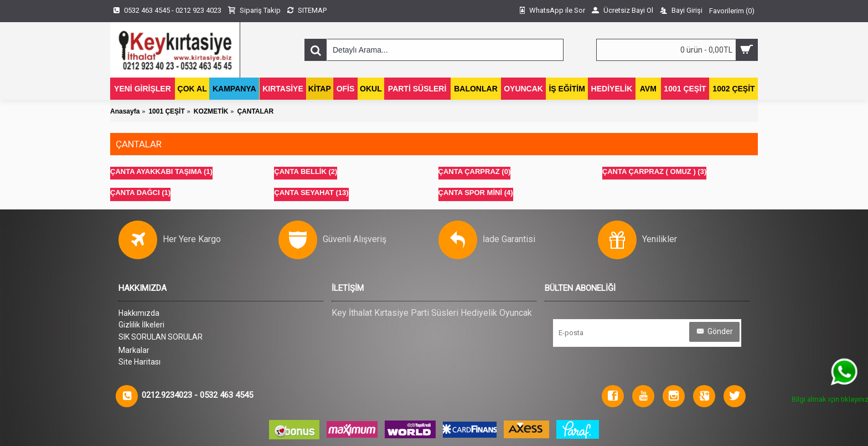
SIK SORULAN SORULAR (161, 337)
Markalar (134, 350)
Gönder (714, 332)
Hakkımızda (139, 313)
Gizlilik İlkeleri (141, 325)
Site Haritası (139, 362)
